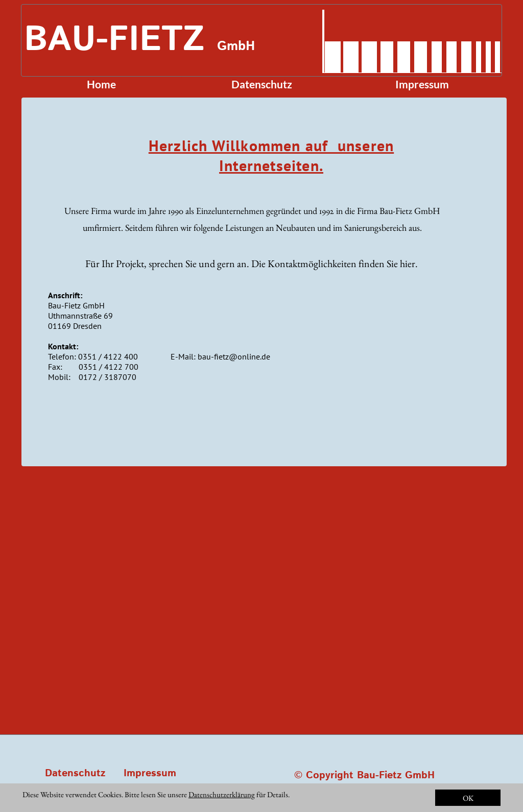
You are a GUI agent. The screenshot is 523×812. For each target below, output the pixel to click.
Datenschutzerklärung (222, 794)
